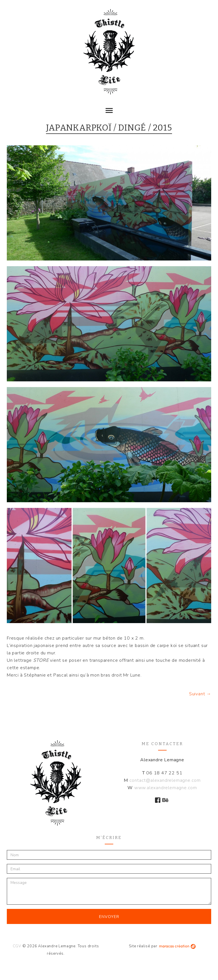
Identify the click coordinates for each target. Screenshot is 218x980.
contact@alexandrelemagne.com (165, 780)
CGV (17, 946)
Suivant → (200, 694)
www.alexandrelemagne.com (166, 788)
